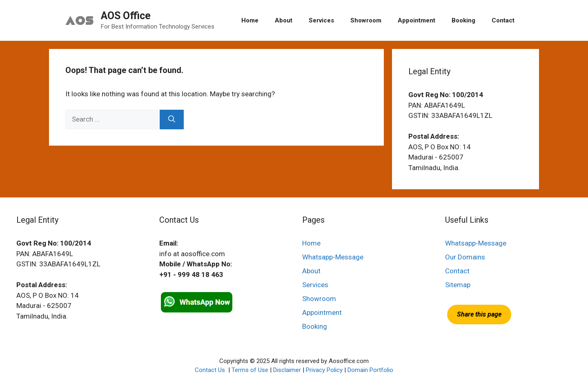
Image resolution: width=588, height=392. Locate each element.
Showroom (366, 20)
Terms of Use (250, 370)
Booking (463, 20)
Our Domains (465, 257)
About (284, 20)
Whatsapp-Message (333, 257)
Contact (503, 20)
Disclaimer (287, 370)
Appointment (416, 20)
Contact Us (211, 370)
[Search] (172, 120)
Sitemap (458, 285)
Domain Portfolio (370, 370)
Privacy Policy (324, 370)
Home (250, 20)
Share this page (479, 314)
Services (321, 20)
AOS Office (126, 16)
